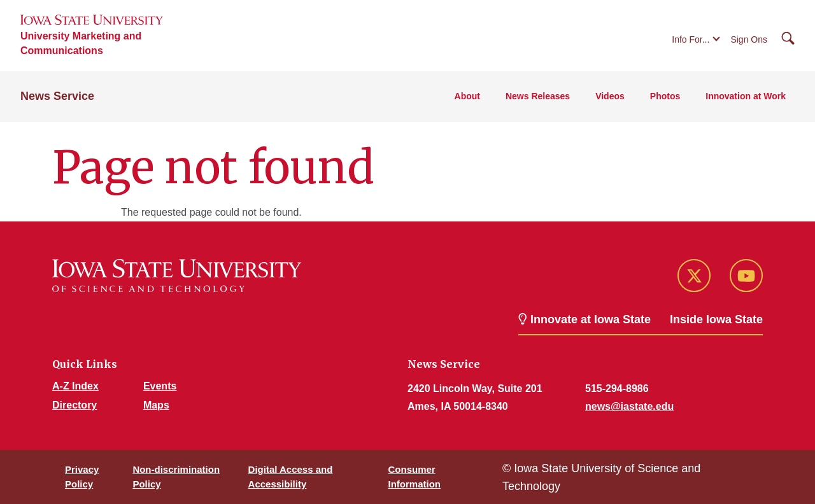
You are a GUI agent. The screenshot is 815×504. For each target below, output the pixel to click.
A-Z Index (75, 386)
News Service (57, 96)
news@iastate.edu (629, 406)
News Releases (538, 96)
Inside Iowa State (716, 319)
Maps (156, 405)
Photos (665, 96)
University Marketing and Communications (81, 43)
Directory (74, 405)
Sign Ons (749, 39)
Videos (610, 96)
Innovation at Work (746, 96)
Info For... (691, 39)
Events (160, 386)
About (467, 96)
